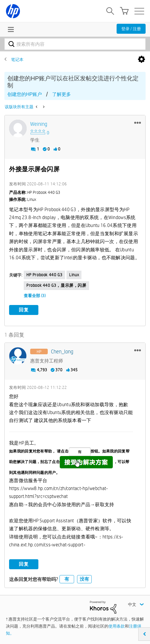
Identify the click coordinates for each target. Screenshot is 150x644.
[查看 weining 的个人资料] (39, 124)
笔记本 (17, 60)
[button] (138, 123)
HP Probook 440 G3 (44, 275)
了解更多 (62, 94)
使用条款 (117, 626)
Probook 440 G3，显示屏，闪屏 (56, 285)
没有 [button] (84, 579)
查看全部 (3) (35, 296)
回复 (24, 310)
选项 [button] (142, 60)
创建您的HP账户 (25, 94)
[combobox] (75, 44)
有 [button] (67, 579)
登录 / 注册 (131, 29)
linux (74, 275)
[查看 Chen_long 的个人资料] (62, 352)
